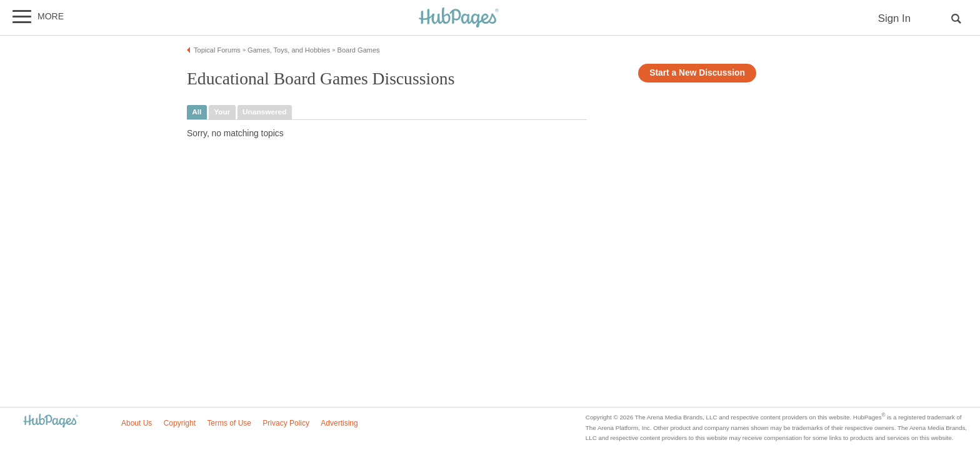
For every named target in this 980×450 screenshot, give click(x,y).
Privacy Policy (286, 423)
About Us (137, 423)
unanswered (264, 112)
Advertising (339, 423)
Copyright (180, 423)
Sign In (894, 18)
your (222, 112)
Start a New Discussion (697, 73)
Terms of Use (229, 423)
